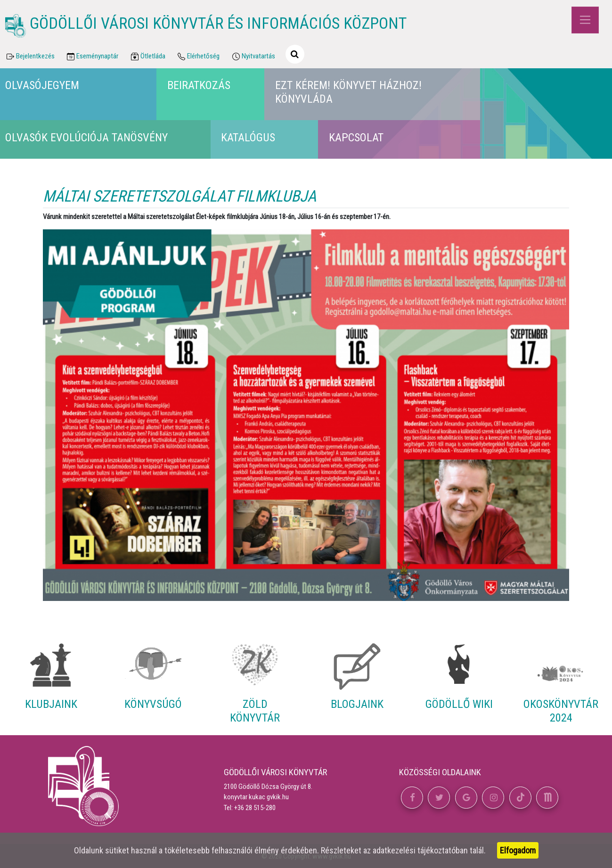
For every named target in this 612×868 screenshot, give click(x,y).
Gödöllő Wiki (459, 704)
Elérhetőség (198, 57)
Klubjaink (51, 704)
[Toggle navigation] (585, 20)
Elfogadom (518, 850)
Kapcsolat (356, 138)
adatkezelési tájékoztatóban (420, 850)
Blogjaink (357, 704)
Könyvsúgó (153, 704)
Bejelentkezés (30, 57)
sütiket (117, 850)
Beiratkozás (199, 85)
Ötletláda (147, 57)
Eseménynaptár (92, 57)
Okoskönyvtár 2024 (561, 711)
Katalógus (248, 138)
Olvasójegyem (42, 85)
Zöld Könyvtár (255, 711)
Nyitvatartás (253, 57)
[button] (412, 798)
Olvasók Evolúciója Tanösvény (86, 138)
